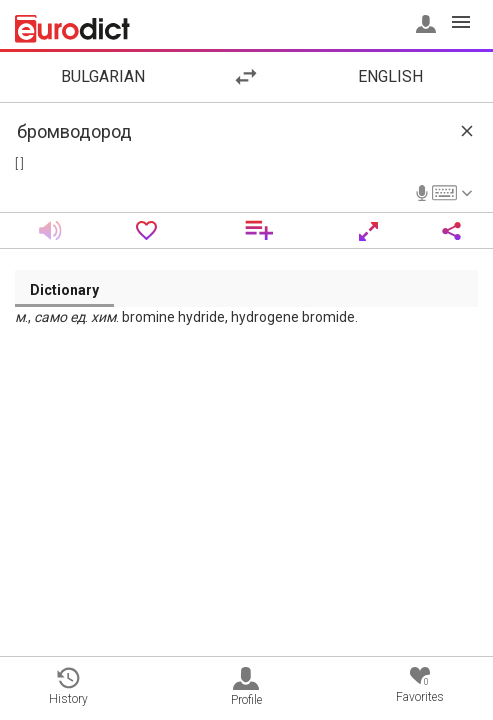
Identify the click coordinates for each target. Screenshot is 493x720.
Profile (246, 687)
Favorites (420, 685)
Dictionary (64, 290)
